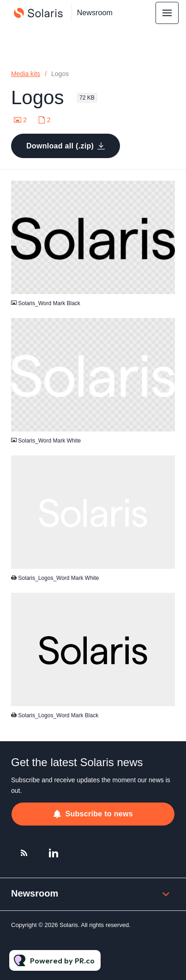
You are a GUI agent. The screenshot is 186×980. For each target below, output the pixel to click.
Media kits (26, 74)
